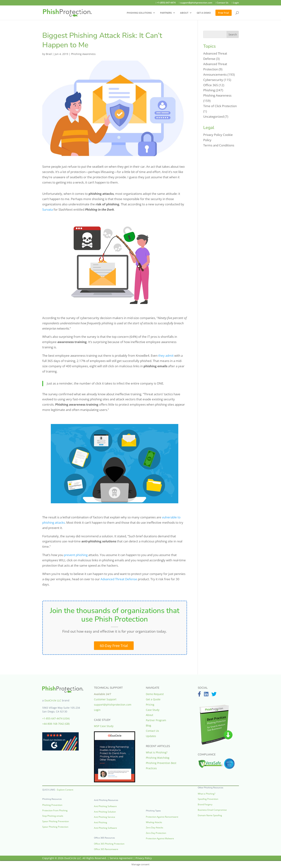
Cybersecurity (213, 80)
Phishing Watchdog (158, 758)
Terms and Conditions (219, 145)
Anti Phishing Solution (105, 812)
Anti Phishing (101, 822)
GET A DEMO (204, 13)
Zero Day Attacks (155, 828)
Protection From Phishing (55, 810)
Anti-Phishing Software (105, 828)
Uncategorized (214, 117)
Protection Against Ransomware (162, 817)
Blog (149, 725)
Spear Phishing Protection (55, 827)
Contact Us (220, 3)
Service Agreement (121, 858)
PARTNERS (166, 13)
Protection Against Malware (160, 838)
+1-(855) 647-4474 (161, 3)
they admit (166, 356)
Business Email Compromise (212, 810)
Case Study (153, 710)
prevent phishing (76, 555)
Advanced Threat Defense (119, 579)
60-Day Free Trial (114, 646)
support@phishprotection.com (192, 3)
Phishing (209, 90)
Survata (48, 209)
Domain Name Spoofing (210, 815)
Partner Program (156, 720)
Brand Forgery (205, 804)
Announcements (215, 74)
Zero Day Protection (156, 833)
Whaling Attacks (154, 822)
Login (235, 3)
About (150, 715)
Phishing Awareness (83, 54)
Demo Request (155, 694)
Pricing (150, 705)
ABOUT (184, 13)
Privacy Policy (213, 135)
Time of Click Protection (220, 106)
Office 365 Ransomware (106, 849)
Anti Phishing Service (105, 817)
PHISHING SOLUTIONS (139, 13)
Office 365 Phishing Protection (109, 844)
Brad (49, 54)
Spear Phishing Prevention (56, 821)
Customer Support (105, 699)
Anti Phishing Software (105, 806)
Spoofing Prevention (208, 799)
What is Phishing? (157, 752)
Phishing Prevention (52, 805)
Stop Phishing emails (53, 816)
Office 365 (211, 85)
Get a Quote (153, 699)
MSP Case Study (104, 726)
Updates (151, 736)
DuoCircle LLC (53, 700)
